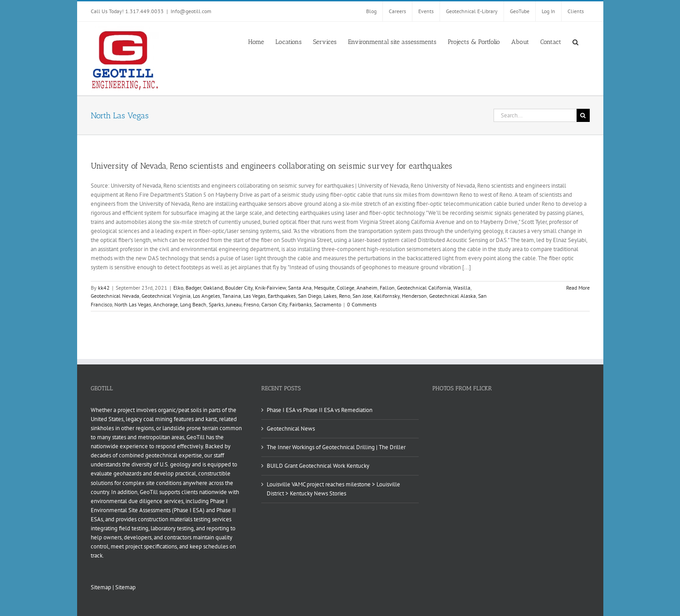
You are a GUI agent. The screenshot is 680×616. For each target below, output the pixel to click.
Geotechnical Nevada (115, 296)
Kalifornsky (387, 296)
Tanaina (232, 296)
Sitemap (101, 587)
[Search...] (535, 115)
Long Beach (193, 304)
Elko (178, 288)
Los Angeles (206, 296)
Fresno (251, 304)
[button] (575, 41)
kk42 (104, 288)
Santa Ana (300, 288)
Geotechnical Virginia (166, 296)
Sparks (216, 304)
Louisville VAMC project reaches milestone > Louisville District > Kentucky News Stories (333, 489)
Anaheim (367, 288)
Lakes (330, 296)
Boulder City (239, 288)
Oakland (213, 288)
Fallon (387, 288)
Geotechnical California (424, 288)
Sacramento (328, 304)
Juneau (234, 304)
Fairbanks (301, 304)
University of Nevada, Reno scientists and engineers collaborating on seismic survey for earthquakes (272, 166)
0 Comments (362, 304)
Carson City (274, 304)
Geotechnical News (291, 429)
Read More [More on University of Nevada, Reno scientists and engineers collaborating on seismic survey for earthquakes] (578, 288)
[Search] (583, 115)
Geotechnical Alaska (453, 296)
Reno (345, 296)
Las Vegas (254, 296)
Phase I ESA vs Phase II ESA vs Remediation (320, 410)
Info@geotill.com (191, 11)
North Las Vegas (133, 304)
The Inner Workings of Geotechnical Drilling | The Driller (336, 447)
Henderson (414, 296)
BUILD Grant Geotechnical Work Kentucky (318, 466)
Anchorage (166, 304)
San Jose (362, 296)
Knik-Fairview (270, 288)
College (345, 288)
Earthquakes (282, 296)
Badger (193, 288)
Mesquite (324, 288)
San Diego (310, 296)
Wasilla (462, 288)
